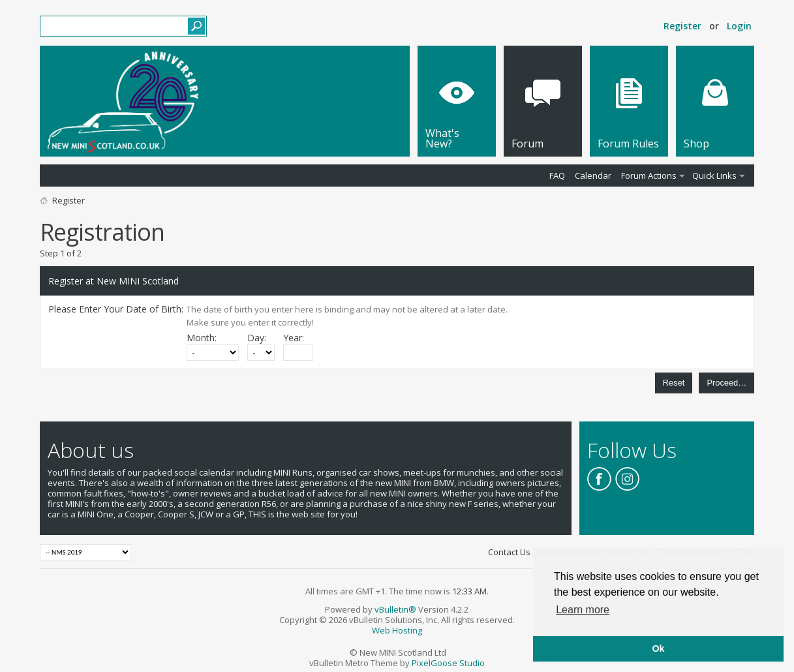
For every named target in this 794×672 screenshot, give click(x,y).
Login (739, 26)
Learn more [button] (583, 610)
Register (682, 26)
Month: (202, 338)
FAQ (557, 176)
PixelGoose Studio (448, 663)
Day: (257, 338)
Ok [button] (658, 649)
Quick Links (714, 176)
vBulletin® (395, 609)
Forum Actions (649, 176)
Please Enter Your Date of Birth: (116, 309)
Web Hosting (397, 630)
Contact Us (509, 552)
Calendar (593, 176)
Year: (294, 338)
